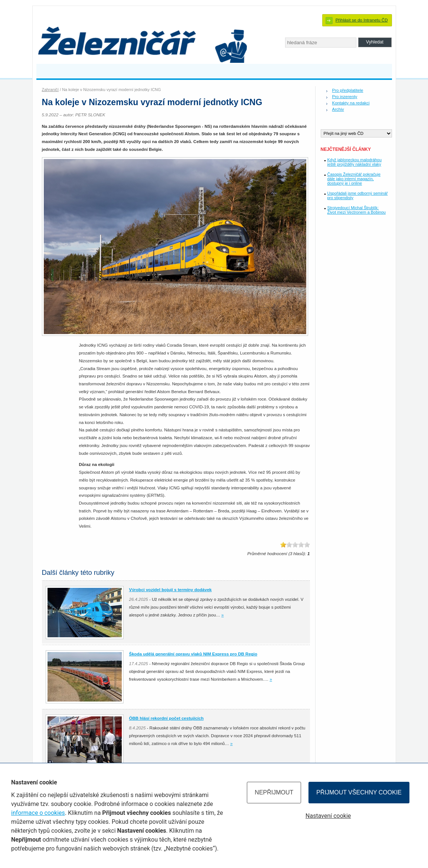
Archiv (338, 109)
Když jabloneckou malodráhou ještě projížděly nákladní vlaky (355, 162)
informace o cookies (38, 813)
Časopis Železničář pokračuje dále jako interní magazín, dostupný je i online (354, 179)
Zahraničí (50, 90)
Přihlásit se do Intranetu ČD (362, 20)
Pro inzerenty (345, 97)
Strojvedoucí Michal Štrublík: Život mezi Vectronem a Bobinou (357, 210)
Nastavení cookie (328, 816)
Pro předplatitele (348, 90)
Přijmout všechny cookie (359, 792)
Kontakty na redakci (351, 103)
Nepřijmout (274, 792)
